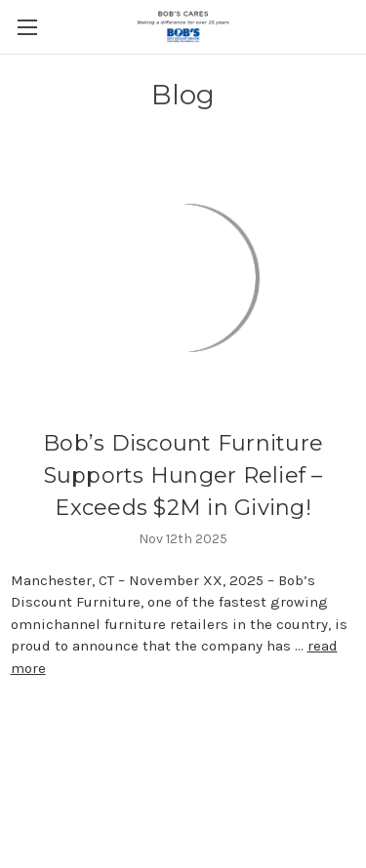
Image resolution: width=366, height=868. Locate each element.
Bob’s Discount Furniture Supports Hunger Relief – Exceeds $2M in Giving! (183, 475)
